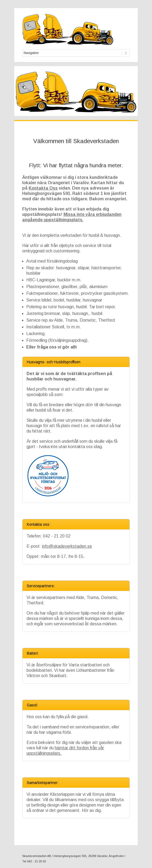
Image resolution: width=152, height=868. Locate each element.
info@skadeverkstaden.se (67, 546)
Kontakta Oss (43, 188)
